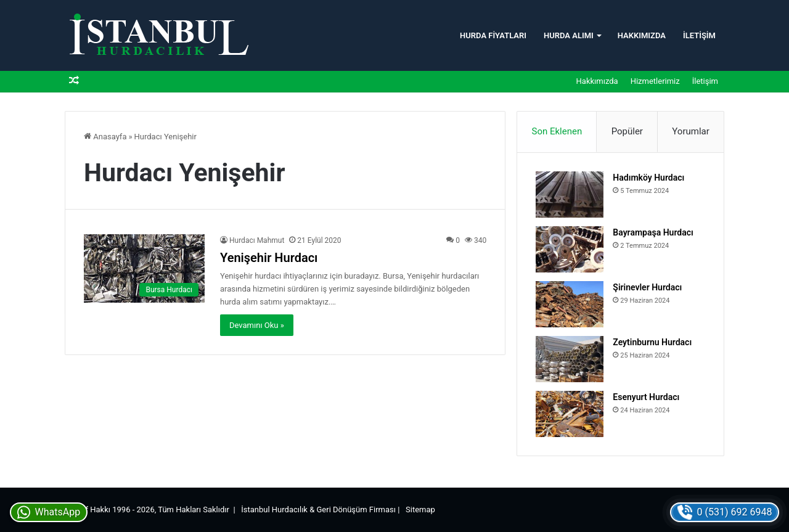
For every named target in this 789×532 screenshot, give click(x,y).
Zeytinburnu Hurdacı (652, 342)
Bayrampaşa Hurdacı (653, 232)
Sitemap (420, 509)
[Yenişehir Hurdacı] (144, 268)
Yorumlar (690, 131)
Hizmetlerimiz (655, 81)
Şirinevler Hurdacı (647, 287)
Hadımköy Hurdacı (648, 178)
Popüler (627, 131)
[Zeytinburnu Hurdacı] (570, 359)
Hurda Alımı (569, 35)
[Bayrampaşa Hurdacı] (570, 249)
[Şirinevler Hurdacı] (570, 304)
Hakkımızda (642, 35)
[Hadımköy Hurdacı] (570, 194)
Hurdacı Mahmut (257, 240)
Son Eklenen (557, 131)
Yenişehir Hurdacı (269, 258)
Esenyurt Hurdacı (646, 397)
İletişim (699, 35)
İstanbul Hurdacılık (274, 509)
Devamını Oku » (257, 325)
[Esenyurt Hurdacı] (570, 414)
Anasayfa (105, 137)
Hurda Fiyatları (493, 35)
